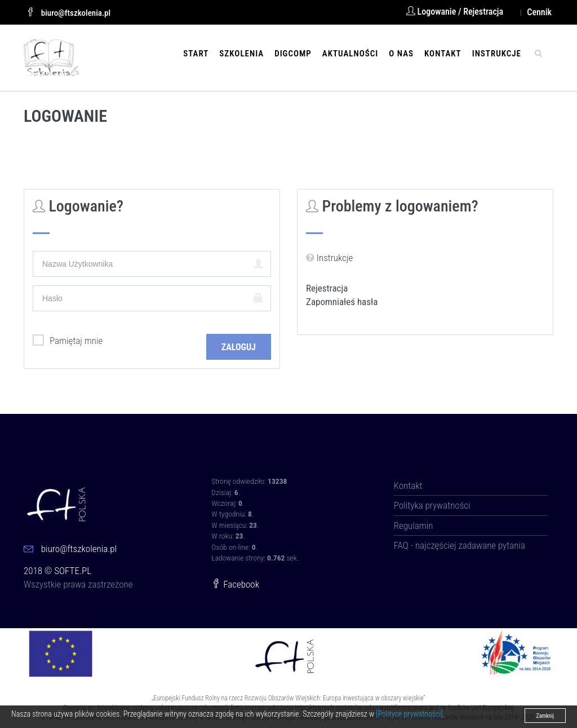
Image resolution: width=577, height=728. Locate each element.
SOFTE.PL (73, 571)
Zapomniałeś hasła (342, 302)
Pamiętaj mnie (68, 341)
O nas (401, 54)
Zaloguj (239, 347)
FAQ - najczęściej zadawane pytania (460, 545)
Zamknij (545, 716)
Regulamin (414, 526)
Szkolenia (241, 54)
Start (196, 54)
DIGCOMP (293, 54)
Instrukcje (497, 54)
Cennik (539, 12)
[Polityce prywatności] (409, 714)
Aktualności (350, 54)
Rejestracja (327, 288)
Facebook (235, 584)
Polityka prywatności (432, 505)
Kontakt (443, 54)
